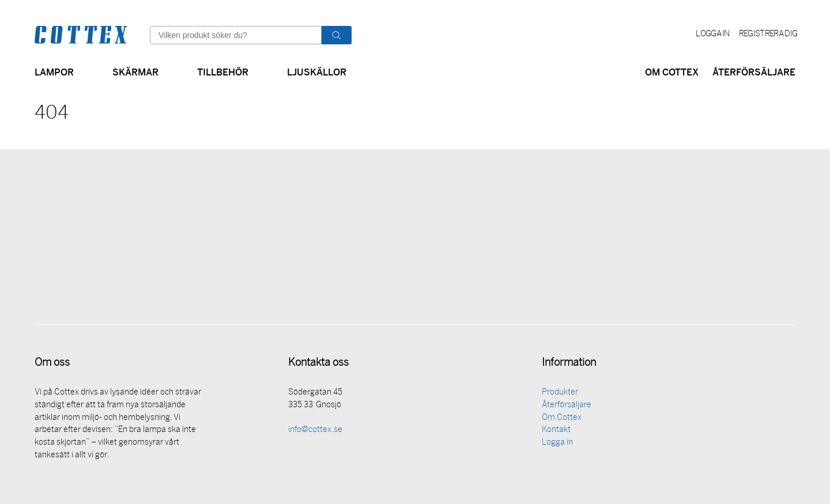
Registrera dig (768, 34)
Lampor (54, 71)
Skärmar (135, 71)
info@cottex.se (315, 432)
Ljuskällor (317, 71)
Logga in (713, 34)
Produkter (560, 394)
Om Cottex (672, 71)
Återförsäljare (754, 71)
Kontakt (556, 432)
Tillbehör (223, 71)
